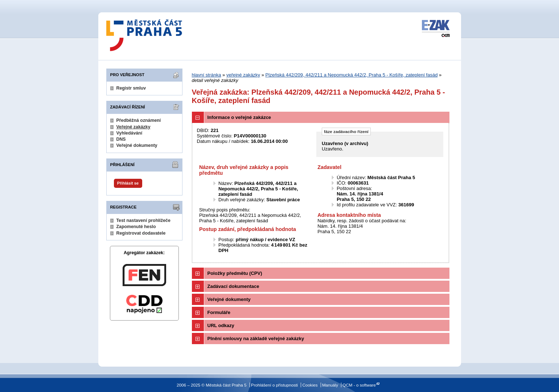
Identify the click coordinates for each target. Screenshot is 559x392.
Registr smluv (131, 88)
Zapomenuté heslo (136, 227)
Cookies (310, 385)
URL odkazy (221, 325)
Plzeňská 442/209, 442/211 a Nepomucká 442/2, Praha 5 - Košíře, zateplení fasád (352, 75)
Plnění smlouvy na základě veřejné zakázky (256, 339)
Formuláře (219, 312)
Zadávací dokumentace (233, 286)
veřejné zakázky (243, 75)
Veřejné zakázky (133, 127)
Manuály (330, 385)
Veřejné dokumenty (137, 145)
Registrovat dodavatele (141, 233)
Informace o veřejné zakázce (239, 117)
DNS (121, 139)
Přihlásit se (128, 183)
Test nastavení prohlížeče (143, 220)
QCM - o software (359, 385)
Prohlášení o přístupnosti (274, 385)
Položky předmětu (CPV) (235, 273)
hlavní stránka (207, 75)
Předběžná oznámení (139, 120)
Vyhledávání (130, 133)
